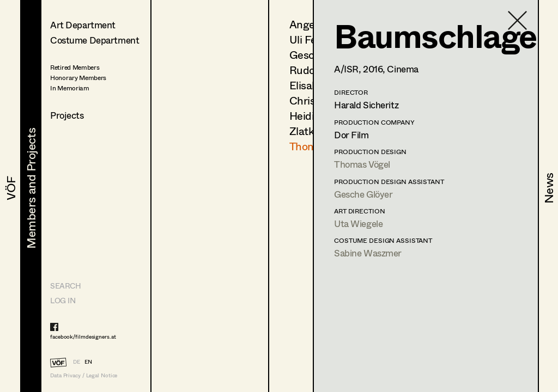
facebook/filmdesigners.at (83, 336)
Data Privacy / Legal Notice (84, 375)
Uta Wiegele (358, 223)
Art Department (83, 25)
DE (77, 362)
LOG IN (63, 300)
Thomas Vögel (362, 164)
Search (65, 286)
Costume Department (95, 40)
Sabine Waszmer (368, 253)
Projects (67, 115)
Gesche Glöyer (363, 194)
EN (88, 362)
